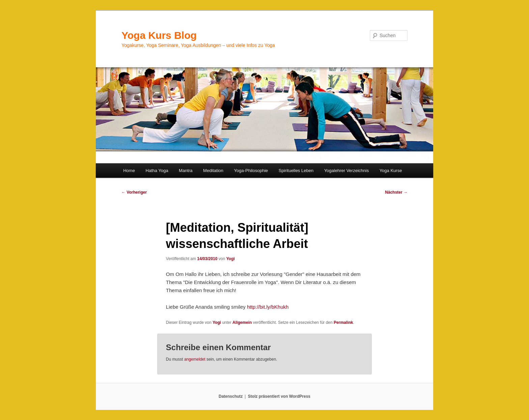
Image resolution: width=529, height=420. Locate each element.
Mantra (186, 171)
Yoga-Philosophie (251, 171)
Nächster (396, 192)
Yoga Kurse (391, 171)
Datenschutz (231, 396)
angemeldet (195, 359)
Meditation (213, 171)
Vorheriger (134, 192)
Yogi (230, 259)
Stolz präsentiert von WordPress (279, 396)
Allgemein (242, 323)
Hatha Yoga (157, 171)
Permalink (343, 323)
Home (129, 171)
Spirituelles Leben (296, 171)
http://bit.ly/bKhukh (268, 307)
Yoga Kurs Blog (159, 35)
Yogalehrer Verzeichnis (347, 171)
